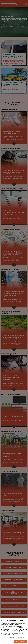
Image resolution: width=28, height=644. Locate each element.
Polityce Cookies (10, 634)
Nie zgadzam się (22, 638)
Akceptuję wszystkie (21, 641)
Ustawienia (11, 638)
